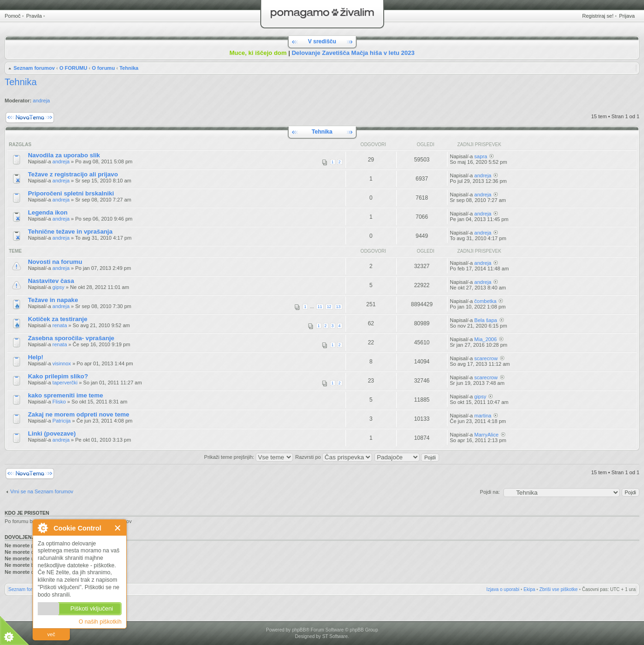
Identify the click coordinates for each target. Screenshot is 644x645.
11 (320, 307)
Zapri (118, 528)
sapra (481, 156)
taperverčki (65, 383)
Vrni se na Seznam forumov (42, 491)
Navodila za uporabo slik (64, 155)
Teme (15, 251)
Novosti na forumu (55, 262)
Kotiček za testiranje (58, 319)
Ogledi (426, 144)
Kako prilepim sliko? (58, 376)
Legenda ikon (48, 212)
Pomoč (13, 16)
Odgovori (373, 144)
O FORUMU (73, 68)
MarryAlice (487, 435)
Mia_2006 (486, 339)
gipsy (59, 287)
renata (60, 325)
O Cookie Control (42, 528)
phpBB (299, 630)
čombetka (486, 301)
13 (339, 307)
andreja (42, 101)
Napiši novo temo (30, 118)
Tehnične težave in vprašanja (70, 232)
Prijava (627, 16)
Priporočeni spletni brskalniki (71, 193)
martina (483, 416)
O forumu (103, 68)
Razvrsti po (334, 457)
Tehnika (129, 68)
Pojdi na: (490, 492)
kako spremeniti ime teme (65, 395)
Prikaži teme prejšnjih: (248, 457)
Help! (36, 357)
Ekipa (529, 589)
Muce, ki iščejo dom (258, 53)
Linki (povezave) (52, 433)
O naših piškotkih (100, 622)
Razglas (20, 144)
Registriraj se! (598, 16)
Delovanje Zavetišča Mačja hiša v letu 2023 (353, 53)
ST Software (335, 636)
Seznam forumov (34, 68)
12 (329, 307)
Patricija (62, 421)
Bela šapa (486, 320)
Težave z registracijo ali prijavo (73, 174)
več (51, 634)
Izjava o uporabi (503, 589)
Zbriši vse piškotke (558, 589)
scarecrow (486, 358)
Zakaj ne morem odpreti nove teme (79, 414)
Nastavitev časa (51, 281)
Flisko (59, 402)
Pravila (34, 16)
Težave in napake (53, 300)
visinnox (62, 363)
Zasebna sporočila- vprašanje (71, 338)
